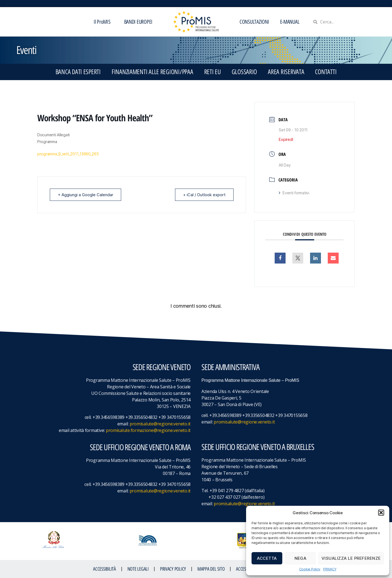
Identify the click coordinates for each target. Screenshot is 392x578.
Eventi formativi (294, 193)
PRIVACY (330, 569)
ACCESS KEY (245, 569)
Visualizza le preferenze (351, 558)
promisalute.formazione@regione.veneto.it (148, 430)
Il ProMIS (103, 22)
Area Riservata (286, 72)
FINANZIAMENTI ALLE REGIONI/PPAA (152, 72)
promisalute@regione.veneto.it (160, 424)
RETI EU (212, 72)
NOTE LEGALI (138, 569)
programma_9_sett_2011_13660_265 (68, 154)
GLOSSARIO (244, 72)
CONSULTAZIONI (254, 22)
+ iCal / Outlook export (204, 195)
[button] (381, 513)
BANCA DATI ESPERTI (78, 72)
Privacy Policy (173, 569)
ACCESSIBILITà (105, 569)
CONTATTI (326, 72)
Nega (301, 558)
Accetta (267, 558)
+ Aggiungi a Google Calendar (85, 195)
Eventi (26, 50)
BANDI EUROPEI (138, 22)
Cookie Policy (310, 569)
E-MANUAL (290, 22)
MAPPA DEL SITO (211, 569)
